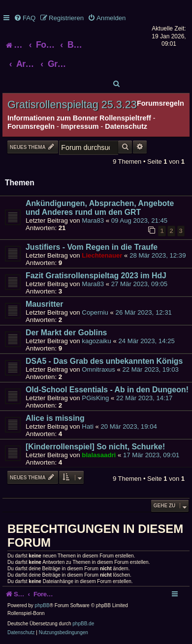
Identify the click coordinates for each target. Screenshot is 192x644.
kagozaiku (96, 341)
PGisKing (95, 398)
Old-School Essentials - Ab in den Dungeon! (107, 390)
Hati (87, 426)
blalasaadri (99, 455)
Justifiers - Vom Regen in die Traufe (92, 247)
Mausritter (45, 304)
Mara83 (93, 220)
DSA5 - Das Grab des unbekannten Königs (104, 361)
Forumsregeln (31, 126)
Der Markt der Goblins (66, 333)
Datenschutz (126, 126)
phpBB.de (83, 624)
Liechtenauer (102, 255)
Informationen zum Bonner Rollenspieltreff (79, 118)
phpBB (42, 605)
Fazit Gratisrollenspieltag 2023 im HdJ (96, 276)
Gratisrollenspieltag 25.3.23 (72, 104)
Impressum (80, 126)
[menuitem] (25, 18)
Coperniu (95, 312)
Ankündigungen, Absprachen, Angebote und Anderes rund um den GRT (100, 208)
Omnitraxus (98, 369)
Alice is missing (55, 418)
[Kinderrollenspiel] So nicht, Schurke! (95, 447)
